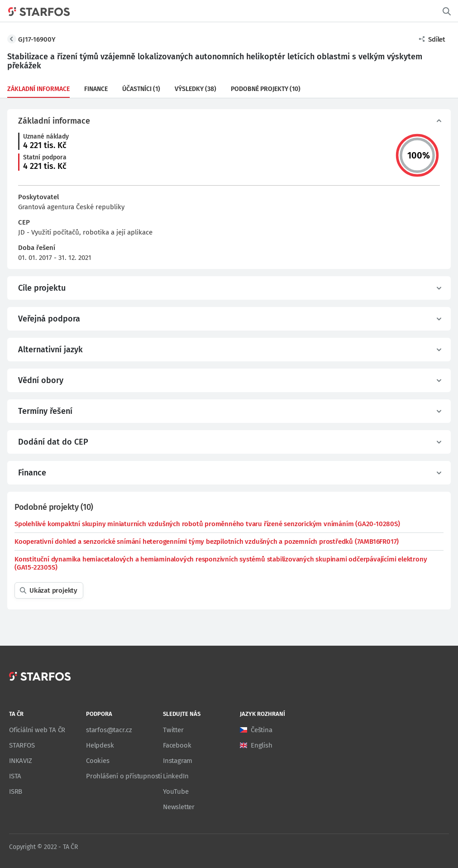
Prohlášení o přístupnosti (124, 776)
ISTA (15, 776)
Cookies (98, 761)
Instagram (178, 761)
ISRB (16, 791)
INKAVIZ (21, 761)
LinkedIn (176, 776)
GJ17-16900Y (37, 39)
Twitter (173, 730)
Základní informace (38, 89)
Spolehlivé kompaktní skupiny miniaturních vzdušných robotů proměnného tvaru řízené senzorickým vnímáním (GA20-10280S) (207, 524)
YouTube (176, 791)
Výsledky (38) (196, 89)
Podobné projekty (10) (266, 89)
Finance (96, 89)
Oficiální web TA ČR (37, 730)
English (262, 745)
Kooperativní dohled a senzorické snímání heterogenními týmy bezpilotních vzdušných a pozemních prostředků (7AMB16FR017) (207, 542)
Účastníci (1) (141, 89)
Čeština (262, 730)
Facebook (177, 745)
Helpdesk (100, 745)
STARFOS (22, 745)
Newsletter (179, 807)
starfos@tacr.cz (109, 730)
